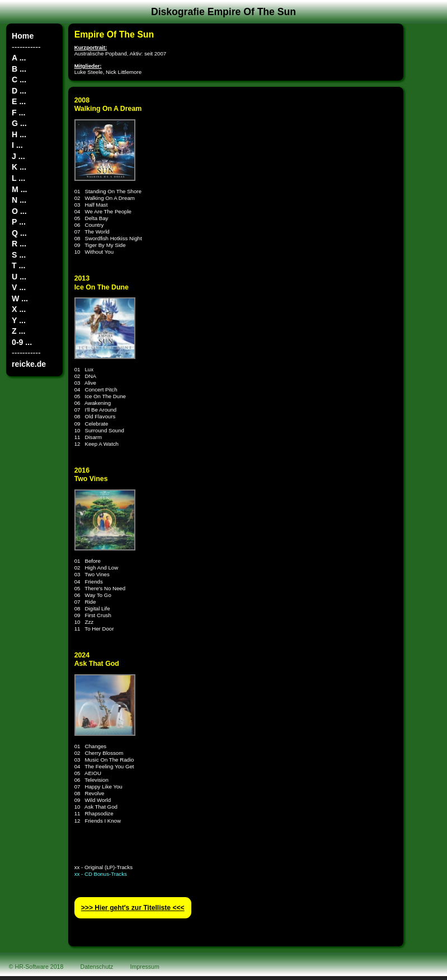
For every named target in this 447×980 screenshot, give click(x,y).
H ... (19, 134)
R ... (19, 244)
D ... (19, 91)
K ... (19, 167)
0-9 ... (22, 342)
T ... (18, 265)
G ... (19, 123)
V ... (19, 287)
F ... (18, 113)
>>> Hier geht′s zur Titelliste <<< (133, 908)
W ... (20, 298)
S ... (19, 255)
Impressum (145, 967)
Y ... (19, 320)
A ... (19, 58)
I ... (17, 145)
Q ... (19, 233)
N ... (19, 200)
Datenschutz (97, 967)
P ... (19, 222)
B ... (19, 69)
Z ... (18, 331)
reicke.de (29, 364)
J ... (18, 156)
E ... (19, 101)
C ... (19, 80)
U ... (19, 277)
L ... (18, 178)
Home (23, 36)
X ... (19, 309)
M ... (19, 189)
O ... (19, 211)
